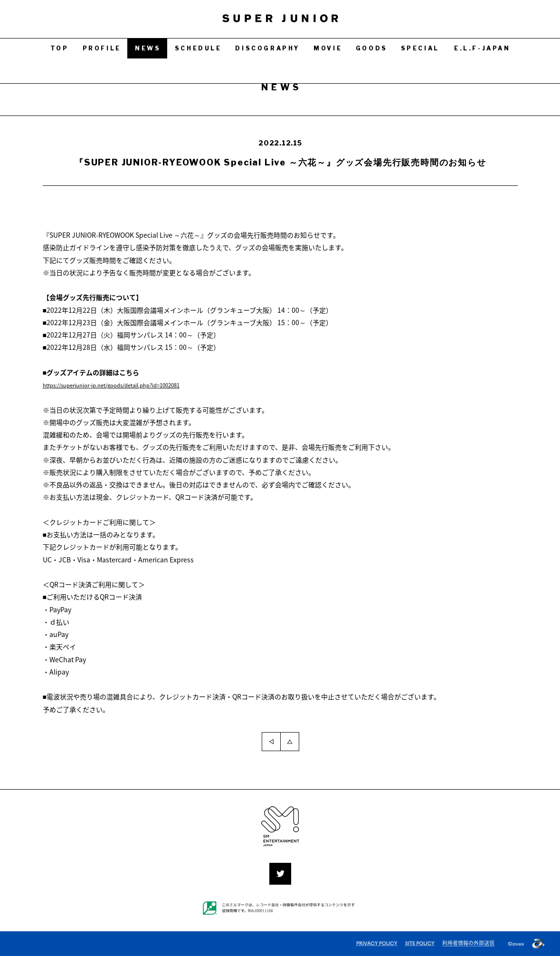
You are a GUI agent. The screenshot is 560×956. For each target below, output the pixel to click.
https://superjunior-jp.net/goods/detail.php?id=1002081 (131, 385)
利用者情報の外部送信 (468, 943)
